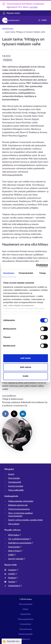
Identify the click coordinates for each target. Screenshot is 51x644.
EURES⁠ (12, 555)
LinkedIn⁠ (13, 574)
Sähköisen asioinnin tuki (18, 505)
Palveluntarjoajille (26, 634)
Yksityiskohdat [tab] (26, 273)
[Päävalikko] (44, 20)
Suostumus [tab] (9, 273)
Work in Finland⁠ (15, 551)
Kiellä (25, 376)
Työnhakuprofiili (15, 482)
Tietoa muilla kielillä (16, 490)
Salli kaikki (26, 358)
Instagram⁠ (13, 570)
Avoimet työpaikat (16, 486)
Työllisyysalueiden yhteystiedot (21, 501)
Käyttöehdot (26, 614)
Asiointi (11, 474)
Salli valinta (26, 367)
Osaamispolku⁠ (15, 547)
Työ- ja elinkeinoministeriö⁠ (20, 539)
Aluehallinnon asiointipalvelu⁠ (21, 543)
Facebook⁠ (13, 578)
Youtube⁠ (13, 582)
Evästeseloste (26, 624)
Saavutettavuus (26, 629)
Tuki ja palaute (14, 524)
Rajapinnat (26, 639)
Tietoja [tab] (42, 273)
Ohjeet (26, 609)
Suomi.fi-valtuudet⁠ (17, 559)
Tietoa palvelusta (26, 604)
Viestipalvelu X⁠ (15, 586)
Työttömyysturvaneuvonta (19, 509)
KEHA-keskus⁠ (15, 535)
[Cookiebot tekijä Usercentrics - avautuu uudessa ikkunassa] (36, 266)
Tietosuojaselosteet (26, 619)
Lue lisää (33, 7)
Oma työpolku (14, 478)
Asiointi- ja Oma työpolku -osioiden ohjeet (25, 520)
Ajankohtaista (8, 28)
